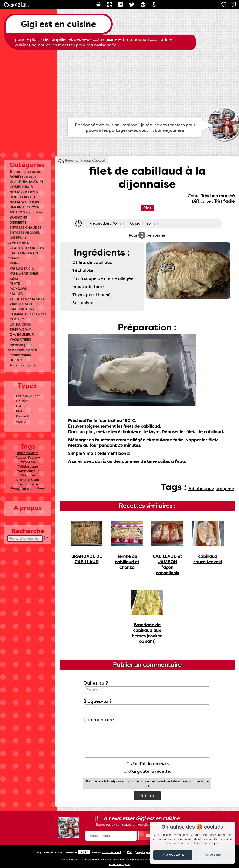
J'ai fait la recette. (148, 764)
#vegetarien (21, 489)
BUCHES (16, 360)
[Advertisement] (119, 84)
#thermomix (28, 453)
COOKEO (17, 319)
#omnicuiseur (28, 471)
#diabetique (28, 466)
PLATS (15, 284)
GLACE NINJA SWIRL (27, 182)
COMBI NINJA (21, 187)
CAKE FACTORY (22, 309)
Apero (21, 421)
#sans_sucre (28, 484)
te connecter (145, 781)
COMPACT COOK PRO (28, 314)
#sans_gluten (28, 480)
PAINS (14, 263)
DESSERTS (18, 223)
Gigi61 (84, 852)
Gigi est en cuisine (58, 24)
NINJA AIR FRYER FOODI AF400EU (23, 195)
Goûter (22, 401)
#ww (41, 489)
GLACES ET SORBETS (27, 248)
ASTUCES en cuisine (26, 212)
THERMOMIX (20, 329)
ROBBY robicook (23, 177)
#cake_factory (28, 457)
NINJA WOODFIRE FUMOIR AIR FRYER (24, 205)
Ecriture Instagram (120, 864)
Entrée (21, 406)
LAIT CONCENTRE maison (23, 256)
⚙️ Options (213, 855)
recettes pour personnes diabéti (22, 347)
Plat (19, 411)
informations (20, 355)
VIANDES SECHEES (24, 304)
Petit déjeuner (28, 396)
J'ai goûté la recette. (148, 771)
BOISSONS (18, 217)
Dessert (22, 416)
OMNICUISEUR (22, 335)
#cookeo (28, 462)
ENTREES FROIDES (25, 233)
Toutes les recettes (25, 172)
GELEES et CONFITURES (18, 240)
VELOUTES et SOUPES (27, 299)
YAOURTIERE (20, 340)
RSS (130, 852)
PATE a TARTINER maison (23, 276)
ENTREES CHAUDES (25, 228)
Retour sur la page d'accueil (85, 160)
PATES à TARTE (22, 268)
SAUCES (16, 294)
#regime (28, 475)
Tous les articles (22, 365)
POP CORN (18, 289)
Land (112, 852)
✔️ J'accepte (173, 855)
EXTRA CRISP (20, 324)
